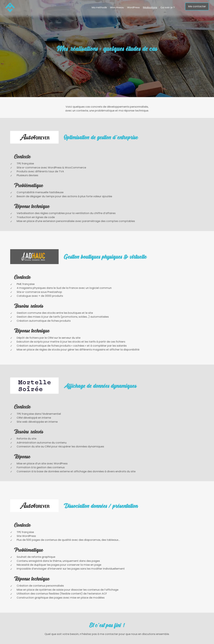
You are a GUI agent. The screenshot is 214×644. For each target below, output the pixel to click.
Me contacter (197, 6)
